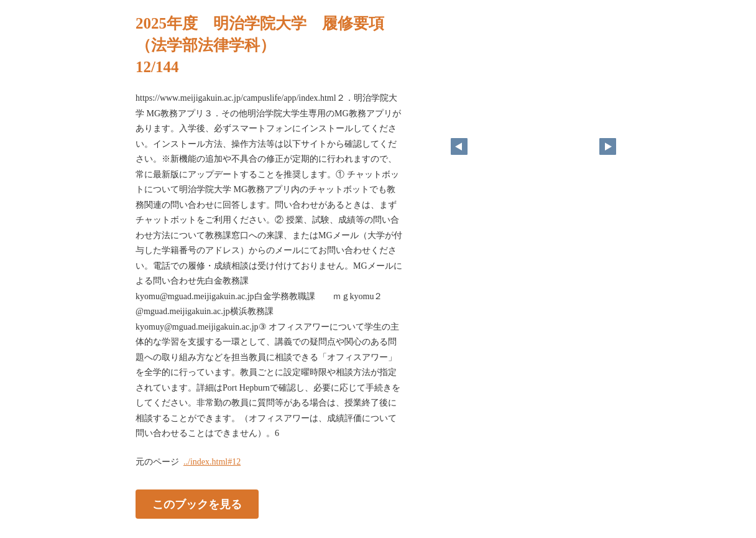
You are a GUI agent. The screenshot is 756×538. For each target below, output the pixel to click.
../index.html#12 (212, 462)
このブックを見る (197, 504)
